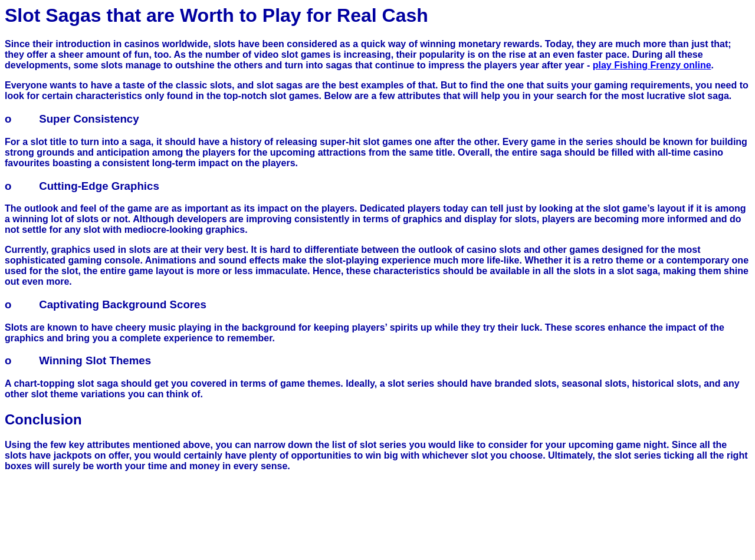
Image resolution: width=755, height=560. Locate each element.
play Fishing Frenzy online (652, 65)
